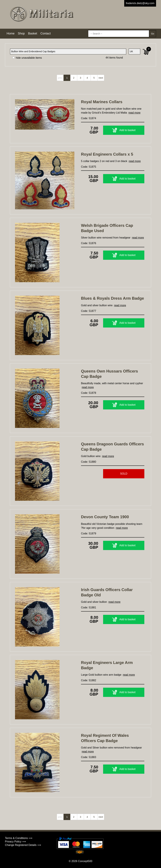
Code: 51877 (89, 311)
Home (11, 33)
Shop (21, 33)
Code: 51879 (89, 533)
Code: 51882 (89, 680)
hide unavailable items (27, 58)
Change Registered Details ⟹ (23, 845)
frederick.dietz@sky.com (140, 3)
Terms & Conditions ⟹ (19, 838)
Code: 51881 (89, 607)
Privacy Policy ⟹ (15, 842)
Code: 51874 (89, 118)
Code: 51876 (89, 243)
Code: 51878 (89, 393)
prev (60, 78)
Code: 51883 (89, 757)
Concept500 (85, 861)
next (101, 78)
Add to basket (124, 130)
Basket (33, 33)
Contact (46, 33)
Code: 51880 (89, 462)
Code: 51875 (89, 167)
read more (135, 113)
